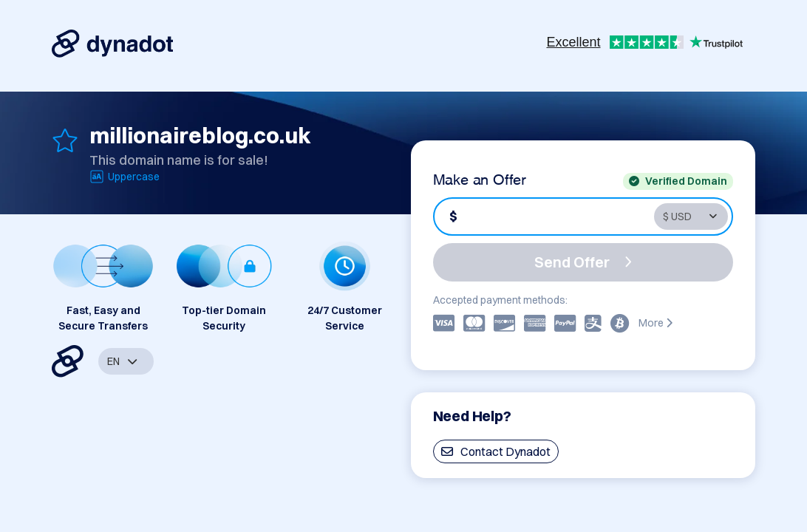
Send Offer (583, 262)
